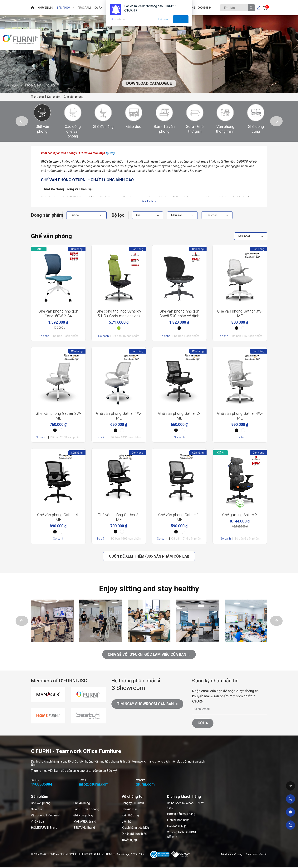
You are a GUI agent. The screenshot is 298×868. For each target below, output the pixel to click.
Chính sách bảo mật (257, 855)
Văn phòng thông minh (46, 817)
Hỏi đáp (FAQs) (177, 827)
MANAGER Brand (85, 823)
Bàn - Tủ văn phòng (86, 811)
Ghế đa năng (82, 804)
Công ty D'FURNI (133, 804)
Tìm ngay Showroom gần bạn (149, 706)
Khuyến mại (129, 811)
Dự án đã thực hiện (134, 835)
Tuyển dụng (129, 841)
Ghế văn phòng (41, 804)
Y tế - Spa (37, 823)
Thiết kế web (39, 861)
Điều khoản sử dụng (232, 855)
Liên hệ (126, 823)
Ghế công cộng (83, 817)
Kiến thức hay (131, 817)
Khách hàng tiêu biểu (135, 829)
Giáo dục (37, 811)
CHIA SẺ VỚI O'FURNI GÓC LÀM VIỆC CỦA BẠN (149, 655)
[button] (22, 121)
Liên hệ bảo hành (178, 821)
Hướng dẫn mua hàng (181, 815)
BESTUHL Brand (84, 829)
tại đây (110, 153)
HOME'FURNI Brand (44, 829)
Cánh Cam (60, 861)
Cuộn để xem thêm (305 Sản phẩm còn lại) (149, 557)
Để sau (163, 19)
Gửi (203, 724)
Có (181, 19)
